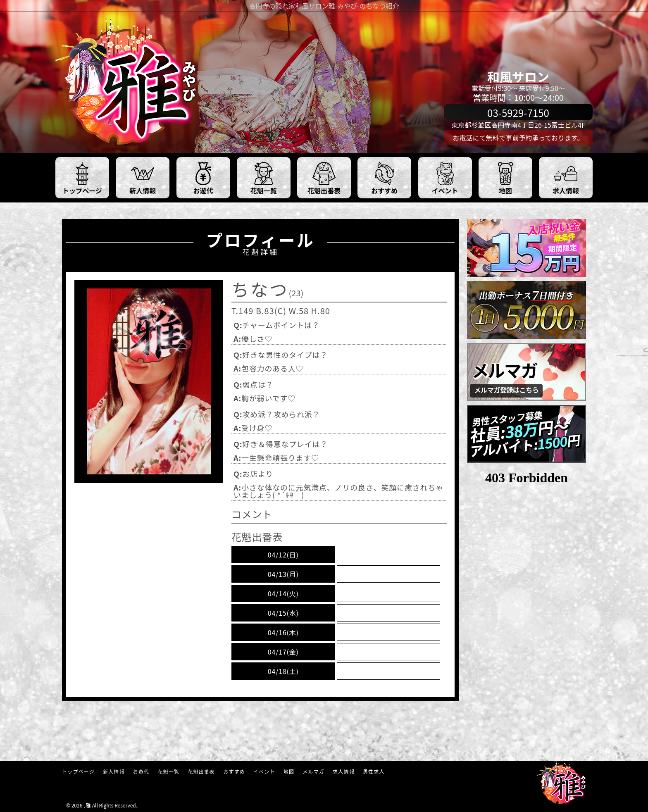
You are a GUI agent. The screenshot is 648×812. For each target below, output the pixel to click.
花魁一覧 (168, 771)
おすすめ (234, 771)
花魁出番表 (201, 771)
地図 (289, 771)
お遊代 (141, 771)
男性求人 (374, 771)
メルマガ (313, 771)
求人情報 (344, 771)
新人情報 (114, 771)
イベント (264, 771)
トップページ (78, 771)
